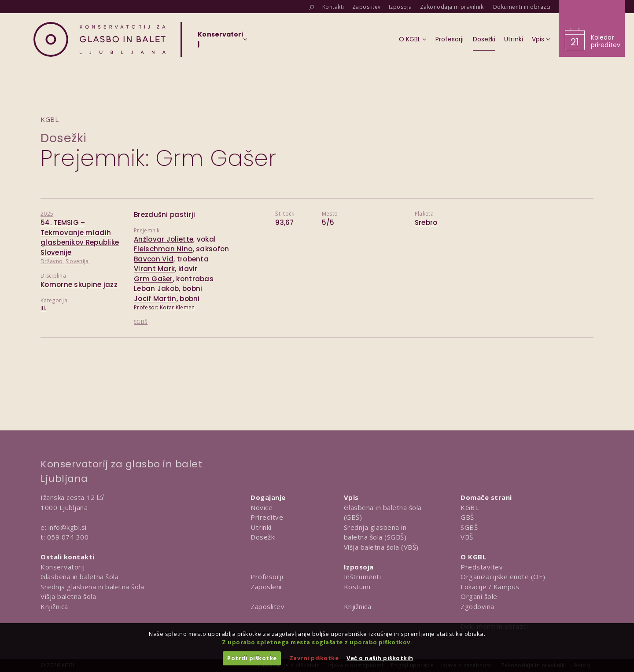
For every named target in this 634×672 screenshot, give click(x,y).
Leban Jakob (156, 288)
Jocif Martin (155, 299)
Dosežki (64, 138)
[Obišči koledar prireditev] (592, 28)
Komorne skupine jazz (79, 285)
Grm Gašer (153, 279)
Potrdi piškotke (252, 658)
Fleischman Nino (163, 249)
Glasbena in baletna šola (79, 577)
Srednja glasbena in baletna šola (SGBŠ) (375, 532)
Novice (262, 507)
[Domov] (100, 39)
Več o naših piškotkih (380, 658)
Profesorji (267, 577)
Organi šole (479, 596)
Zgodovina (477, 606)
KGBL (470, 507)
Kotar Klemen (177, 307)
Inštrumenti (363, 577)
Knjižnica (54, 606)
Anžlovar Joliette (164, 239)
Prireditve (267, 517)
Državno (52, 261)
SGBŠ (141, 322)
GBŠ (467, 517)
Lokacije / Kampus (490, 587)
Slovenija (77, 261)
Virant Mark (154, 269)
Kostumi (357, 587)
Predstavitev (482, 567)
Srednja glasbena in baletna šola (92, 587)
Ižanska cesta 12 (68, 497)
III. (43, 308)
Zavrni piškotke (314, 658)
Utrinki (261, 527)
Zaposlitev (267, 606)
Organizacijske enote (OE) (503, 577)
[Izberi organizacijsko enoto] (220, 42)
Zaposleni (266, 587)
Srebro (426, 222)
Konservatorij (63, 567)
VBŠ (467, 537)
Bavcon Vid (154, 259)
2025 (47, 214)
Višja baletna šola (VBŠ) (381, 547)
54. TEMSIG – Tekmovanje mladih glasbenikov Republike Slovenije (80, 237)
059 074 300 (68, 537)
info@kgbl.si (68, 527)
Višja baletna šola (68, 596)
